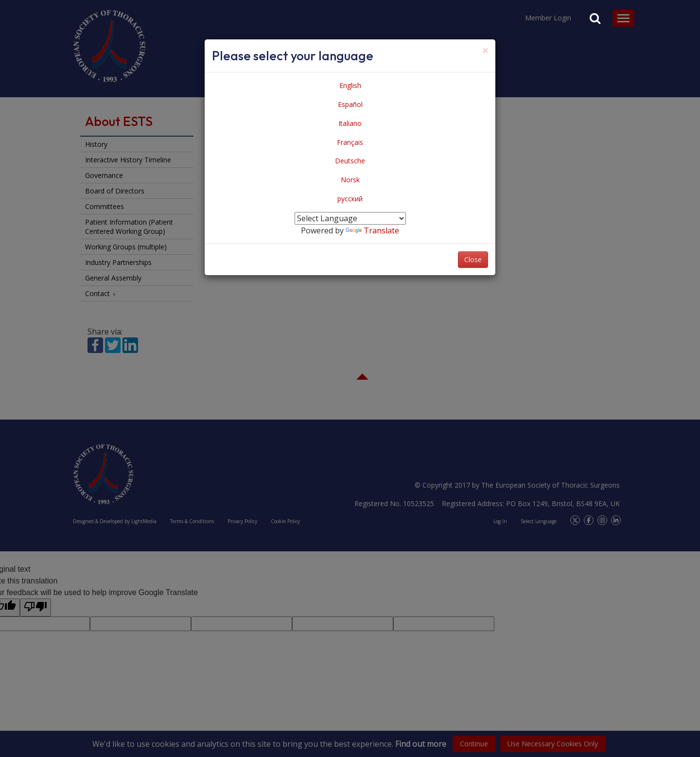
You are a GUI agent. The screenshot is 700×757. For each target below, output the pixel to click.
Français (350, 142)
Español (350, 104)
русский (350, 199)
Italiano (350, 123)
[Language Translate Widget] (350, 218)
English (350, 85)
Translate (372, 230)
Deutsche (350, 161)
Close (473, 259)
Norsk (350, 180)
